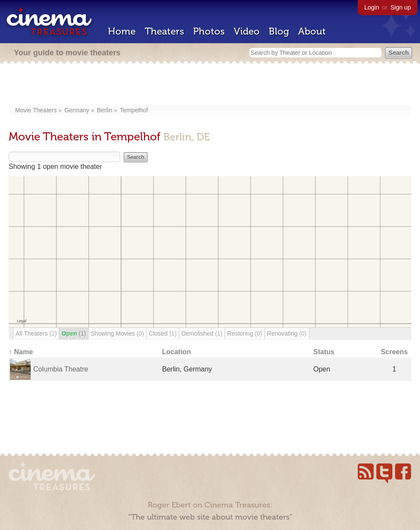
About (312, 31)
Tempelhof (134, 110)
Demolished (202, 333)
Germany (77, 110)
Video (247, 31)
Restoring (245, 333)
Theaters (164, 31)
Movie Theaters (36, 110)
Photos (209, 31)
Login (372, 7)
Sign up (401, 7)
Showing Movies (117, 333)
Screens (394, 352)
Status (324, 352)
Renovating (287, 333)
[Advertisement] (210, 85)
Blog (279, 31)
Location (177, 352)
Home (122, 31)
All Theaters (36, 333)
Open (74, 333)
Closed (163, 333)
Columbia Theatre (61, 369)
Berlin (105, 110)
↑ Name (21, 352)
